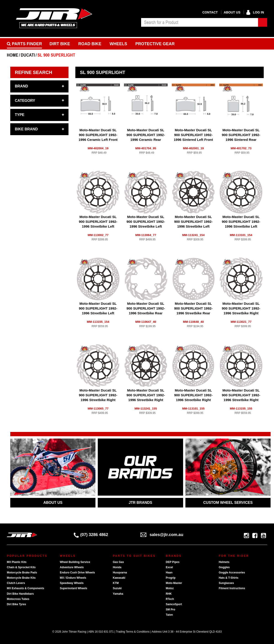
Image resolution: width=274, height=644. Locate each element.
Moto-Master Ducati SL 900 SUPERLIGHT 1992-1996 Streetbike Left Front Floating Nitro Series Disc (193, 226)
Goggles (224, 567)
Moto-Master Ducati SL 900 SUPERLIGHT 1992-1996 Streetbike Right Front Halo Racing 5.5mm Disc (241, 400)
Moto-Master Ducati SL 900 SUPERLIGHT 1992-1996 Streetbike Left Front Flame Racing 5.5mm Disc (146, 226)
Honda (117, 567)
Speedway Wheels (72, 583)
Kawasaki (119, 578)
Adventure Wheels (72, 567)
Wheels (118, 44)
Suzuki (117, 588)
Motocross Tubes (18, 599)
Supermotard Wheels (74, 588)
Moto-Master (174, 583)
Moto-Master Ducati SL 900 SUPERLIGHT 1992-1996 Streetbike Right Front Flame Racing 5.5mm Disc (98, 400)
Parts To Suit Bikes (134, 556)
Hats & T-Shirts (229, 578)
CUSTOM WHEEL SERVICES (228, 503)
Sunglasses (226, 583)
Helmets (224, 562)
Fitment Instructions (232, 588)
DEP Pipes (173, 562)
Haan (169, 573)
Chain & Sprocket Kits (21, 567)
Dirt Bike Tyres (16, 604)
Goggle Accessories (232, 573)
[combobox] (200, 22)
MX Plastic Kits (17, 562)
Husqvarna (120, 573)
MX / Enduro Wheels (73, 578)
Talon (169, 615)
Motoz (170, 588)
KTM (116, 583)
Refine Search (33, 72)
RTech (170, 599)
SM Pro (170, 610)
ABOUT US (53, 503)
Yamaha (118, 594)
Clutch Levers (16, 583)
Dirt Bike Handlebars (20, 594)
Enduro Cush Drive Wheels (77, 573)
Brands (174, 556)
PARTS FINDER (24, 44)
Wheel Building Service (75, 562)
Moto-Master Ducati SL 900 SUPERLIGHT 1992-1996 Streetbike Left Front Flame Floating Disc (98, 226)
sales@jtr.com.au (162, 535)
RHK (169, 594)
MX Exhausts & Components (25, 588)
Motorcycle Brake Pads (22, 573)
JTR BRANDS (140, 503)
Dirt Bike (60, 44)
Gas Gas (118, 562)
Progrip (171, 578)
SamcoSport (174, 604)
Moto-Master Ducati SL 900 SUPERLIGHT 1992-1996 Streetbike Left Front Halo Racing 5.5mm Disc (98, 313)
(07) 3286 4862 (91, 535)
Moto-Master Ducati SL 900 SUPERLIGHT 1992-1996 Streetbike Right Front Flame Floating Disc (241, 313)
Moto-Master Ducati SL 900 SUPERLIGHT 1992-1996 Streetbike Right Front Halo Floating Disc (193, 400)
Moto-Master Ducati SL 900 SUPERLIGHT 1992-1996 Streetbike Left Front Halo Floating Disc (241, 226)
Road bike (90, 44)
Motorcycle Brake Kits (21, 578)
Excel (169, 567)
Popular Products (27, 556)
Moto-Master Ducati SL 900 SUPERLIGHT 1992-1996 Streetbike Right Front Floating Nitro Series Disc (146, 400)
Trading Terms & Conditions (133, 632)
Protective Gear (155, 44)
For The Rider (234, 556)
